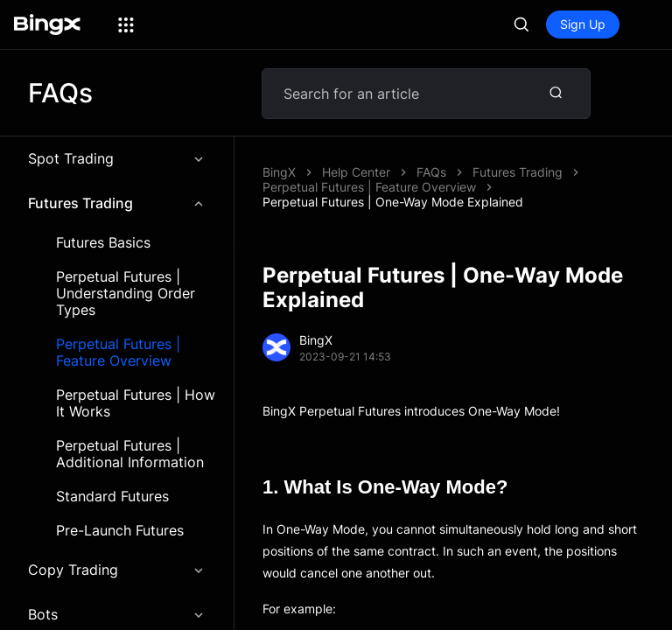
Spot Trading (117, 158)
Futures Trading (117, 203)
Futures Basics (103, 243)
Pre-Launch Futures (120, 531)
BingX (279, 172)
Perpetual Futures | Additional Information (130, 454)
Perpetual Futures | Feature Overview (118, 353)
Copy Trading (117, 570)
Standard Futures (112, 497)
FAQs (431, 172)
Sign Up (583, 24)
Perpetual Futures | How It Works (136, 403)
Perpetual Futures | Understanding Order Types (126, 294)
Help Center (356, 172)
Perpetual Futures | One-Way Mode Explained (393, 202)
